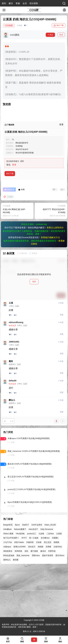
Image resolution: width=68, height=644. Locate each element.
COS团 (41, 620)
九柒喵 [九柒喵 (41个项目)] (41, 583)
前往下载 (59, 26)
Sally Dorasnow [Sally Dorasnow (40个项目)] (47, 578)
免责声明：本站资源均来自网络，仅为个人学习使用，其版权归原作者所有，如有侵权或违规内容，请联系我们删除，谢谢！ (33, 626)
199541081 (14, 391)
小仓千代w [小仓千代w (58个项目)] (8, 591)
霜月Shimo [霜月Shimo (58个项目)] (60, 604)
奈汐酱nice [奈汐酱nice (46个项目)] (45, 587)
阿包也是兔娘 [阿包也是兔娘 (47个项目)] (9, 604)
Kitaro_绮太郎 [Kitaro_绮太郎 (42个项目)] (50, 574)
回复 (62, 364)
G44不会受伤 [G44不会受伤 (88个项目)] (37, 574)
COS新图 (9, 26)
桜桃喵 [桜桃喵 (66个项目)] (56, 591)
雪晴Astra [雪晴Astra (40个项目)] (36, 604)
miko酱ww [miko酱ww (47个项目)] (7, 578)
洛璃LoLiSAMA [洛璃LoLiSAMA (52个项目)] (20, 596)
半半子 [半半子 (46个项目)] (24, 587)
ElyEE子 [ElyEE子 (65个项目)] (26, 574)
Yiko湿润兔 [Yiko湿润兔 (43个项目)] (20, 583)
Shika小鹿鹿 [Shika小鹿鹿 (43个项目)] (8, 583)
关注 (50, 35)
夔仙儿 (12, 449)
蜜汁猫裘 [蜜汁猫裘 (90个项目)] (34, 600)
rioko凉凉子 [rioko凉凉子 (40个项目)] (33, 578)
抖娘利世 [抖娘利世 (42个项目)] (30, 591)
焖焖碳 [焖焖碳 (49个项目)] (41, 596)
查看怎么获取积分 (55, 276)
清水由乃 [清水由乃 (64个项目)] (32, 596)
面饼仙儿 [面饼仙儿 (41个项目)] (7, 609)
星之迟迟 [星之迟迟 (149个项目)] (48, 591)
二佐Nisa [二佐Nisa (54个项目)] (50, 583)
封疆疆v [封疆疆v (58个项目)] (55, 587)
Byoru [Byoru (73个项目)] (17, 574)
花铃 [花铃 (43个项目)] (26, 600)
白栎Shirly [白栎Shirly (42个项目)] (58, 596)
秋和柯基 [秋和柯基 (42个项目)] (18, 600)
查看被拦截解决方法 (50, 286)
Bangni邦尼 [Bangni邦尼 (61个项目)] (8, 574)
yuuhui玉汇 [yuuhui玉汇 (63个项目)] (32, 583)
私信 (61, 35)
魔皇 (11, 410)
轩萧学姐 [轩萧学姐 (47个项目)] (52, 600)
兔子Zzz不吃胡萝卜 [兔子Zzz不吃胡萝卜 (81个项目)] (11, 587)
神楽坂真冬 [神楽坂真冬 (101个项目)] (8, 600)
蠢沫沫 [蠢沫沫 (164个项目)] (43, 600)
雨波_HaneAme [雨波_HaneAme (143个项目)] (23, 604)
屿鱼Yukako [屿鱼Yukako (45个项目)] (19, 591)
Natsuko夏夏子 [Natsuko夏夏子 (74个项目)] (20, 578)
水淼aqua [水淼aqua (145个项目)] (7, 596)
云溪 (11, 352)
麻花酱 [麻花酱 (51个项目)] (16, 609)
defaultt (13, 429)
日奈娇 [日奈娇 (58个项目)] (39, 591)
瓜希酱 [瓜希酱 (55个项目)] (48, 596)
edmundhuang (16, 371)
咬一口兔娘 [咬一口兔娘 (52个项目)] (34, 587)
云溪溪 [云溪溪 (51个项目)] (59, 583)
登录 (14, 214)
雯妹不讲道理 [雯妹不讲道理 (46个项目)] (47, 604)
